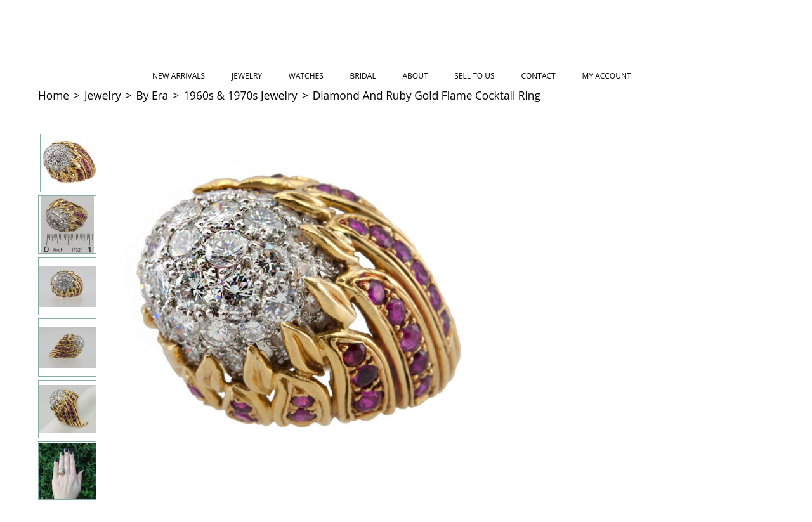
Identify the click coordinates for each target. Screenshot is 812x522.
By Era (153, 95)
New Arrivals (179, 76)
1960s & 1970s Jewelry (240, 95)
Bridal (363, 76)
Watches (306, 76)
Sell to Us (474, 76)
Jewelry (247, 76)
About (415, 76)
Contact (538, 76)
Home (54, 95)
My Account (607, 76)
